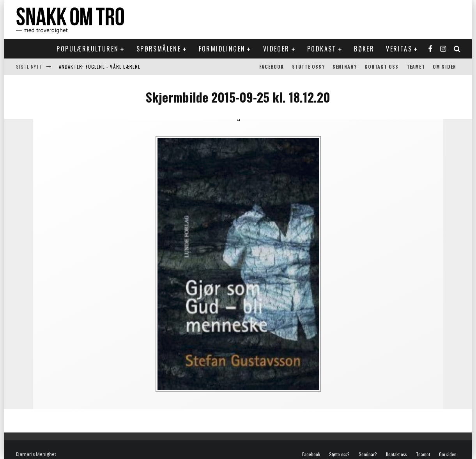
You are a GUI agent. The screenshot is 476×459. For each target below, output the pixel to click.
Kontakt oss (381, 66)
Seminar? (345, 66)
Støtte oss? (308, 66)
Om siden (445, 66)
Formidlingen (222, 49)
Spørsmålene (159, 49)
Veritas (399, 49)
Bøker (364, 49)
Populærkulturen (88, 49)
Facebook (272, 66)
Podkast (322, 49)
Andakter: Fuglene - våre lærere (100, 66)
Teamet (416, 66)
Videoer (276, 49)
